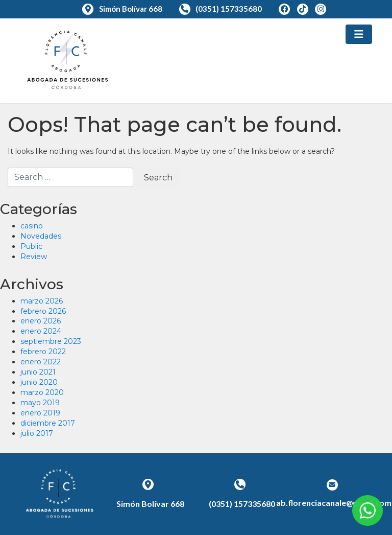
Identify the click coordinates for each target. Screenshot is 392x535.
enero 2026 (41, 321)
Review (34, 257)
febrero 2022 (43, 352)
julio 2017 (37, 433)
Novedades (41, 236)
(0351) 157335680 (222, 9)
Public (31, 246)
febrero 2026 (43, 311)
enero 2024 (41, 331)
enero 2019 (40, 413)
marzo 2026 (42, 301)
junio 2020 (39, 382)
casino (32, 226)
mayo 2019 (40, 403)
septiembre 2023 (51, 341)
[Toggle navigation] (359, 34)
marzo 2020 (42, 392)
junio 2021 (38, 372)
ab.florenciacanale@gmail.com (334, 503)
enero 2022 (41, 362)
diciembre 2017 (48, 423)
